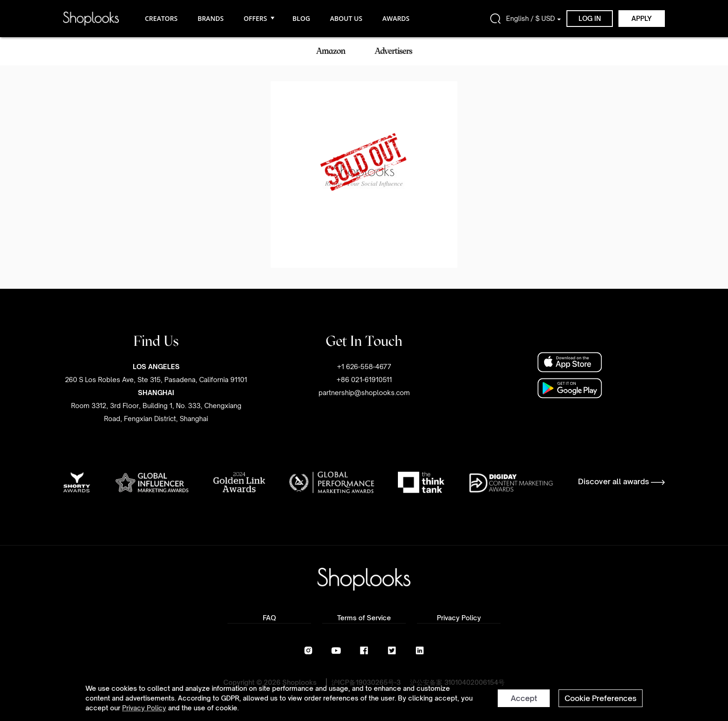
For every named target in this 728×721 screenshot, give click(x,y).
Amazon (331, 51)
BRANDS (210, 18)
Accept (524, 698)
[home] (91, 18)
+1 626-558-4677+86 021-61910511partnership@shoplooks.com (364, 380)
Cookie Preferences (601, 698)
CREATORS (161, 18)
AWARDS (396, 18)
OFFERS (258, 18)
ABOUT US (346, 18)
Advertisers (393, 51)
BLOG (301, 18)
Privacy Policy (144, 708)
